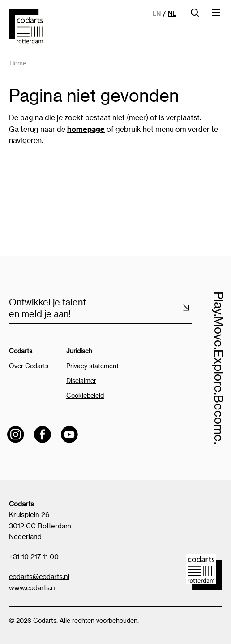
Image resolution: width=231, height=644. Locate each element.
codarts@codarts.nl (39, 576)
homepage (86, 129)
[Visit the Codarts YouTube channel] (69, 435)
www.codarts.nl (33, 587)
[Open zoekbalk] (195, 15)
